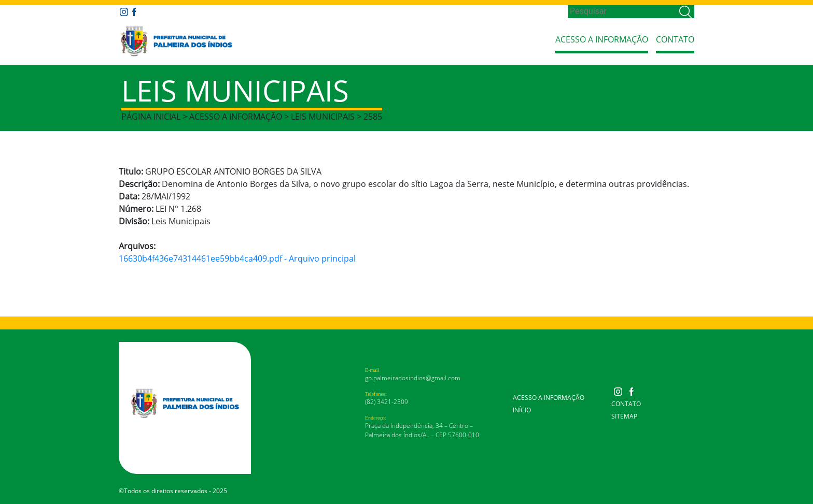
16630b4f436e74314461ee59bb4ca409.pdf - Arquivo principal (237, 258)
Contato (675, 39)
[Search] (622, 11)
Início (522, 410)
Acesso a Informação (602, 39)
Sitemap (624, 416)
